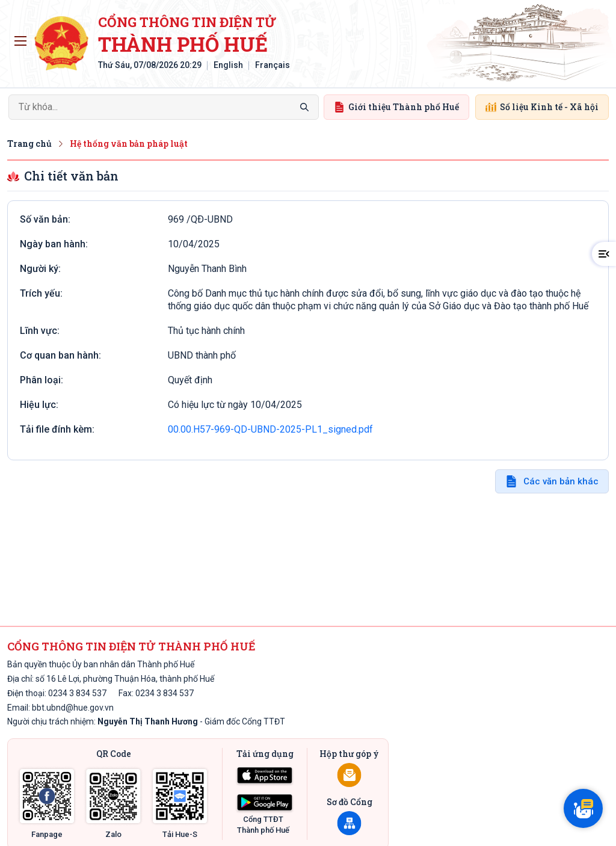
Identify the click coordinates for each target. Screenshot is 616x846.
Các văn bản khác (561, 481)
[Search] (164, 107)
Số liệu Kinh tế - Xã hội (542, 107)
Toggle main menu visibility (23, 38)
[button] (604, 254)
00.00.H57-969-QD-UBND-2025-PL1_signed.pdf (270, 429)
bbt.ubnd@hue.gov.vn (73, 708)
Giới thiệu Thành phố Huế (396, 107)
